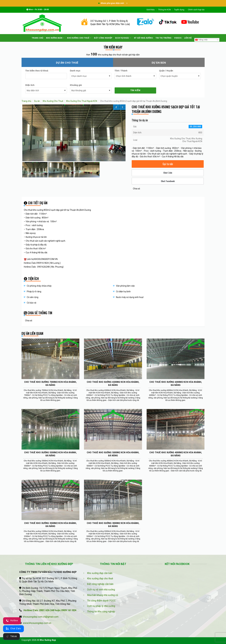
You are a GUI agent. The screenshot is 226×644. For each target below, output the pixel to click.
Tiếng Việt (201, 40)
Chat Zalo (168, 173)
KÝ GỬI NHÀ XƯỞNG (143, 38)
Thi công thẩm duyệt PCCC (101, 601)
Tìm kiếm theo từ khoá (37, 71)
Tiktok (11, 636)
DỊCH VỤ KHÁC (123, 38)
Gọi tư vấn (168, 164)
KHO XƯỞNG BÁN (55, 38)
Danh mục (75, 71)
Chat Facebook (168, 181)
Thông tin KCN (164, 10)
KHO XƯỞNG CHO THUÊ (79, 38)
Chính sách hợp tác (196, 10)
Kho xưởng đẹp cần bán (100, 573)
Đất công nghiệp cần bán (100, 584)
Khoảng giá (76, 85)
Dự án (37, 101)
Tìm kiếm (135, 90)
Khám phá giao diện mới (113, 3)
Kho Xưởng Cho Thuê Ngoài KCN (82, 101)
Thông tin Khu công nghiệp (101, 612)
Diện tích (30, 85)
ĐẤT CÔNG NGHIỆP (103, 38)
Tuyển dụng (179, 10)
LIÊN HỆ (188, 38)
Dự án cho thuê (67, 63)
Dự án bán (159, 63)
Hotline (12, 621)
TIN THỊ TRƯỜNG (164, 38)
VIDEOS (178, 38)
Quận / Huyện (166, 71)
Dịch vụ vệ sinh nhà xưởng (101, 590)
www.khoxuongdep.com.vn (37, 623)
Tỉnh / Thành (121, 71)
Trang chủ (26, 101)
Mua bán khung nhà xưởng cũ (103, 595)
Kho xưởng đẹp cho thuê (100, 578)
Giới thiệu (151, 10)
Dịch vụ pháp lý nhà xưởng (101, 606)
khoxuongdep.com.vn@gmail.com (41, 617)
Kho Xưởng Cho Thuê (53, 101)
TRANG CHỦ (37, 38)
